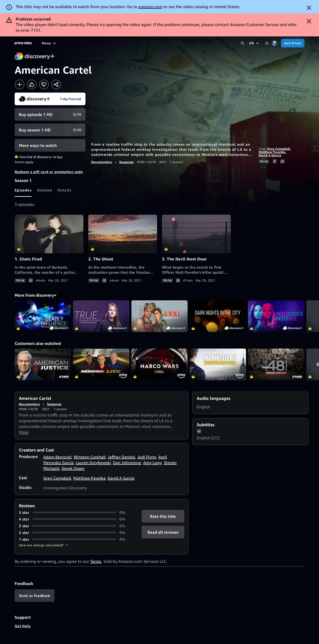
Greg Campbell (278, 149)
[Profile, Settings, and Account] (275, 43)
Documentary (102, 162)
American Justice (43, 364)
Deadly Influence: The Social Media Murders (43, 316)
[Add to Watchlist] (20, 84)
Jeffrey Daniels (122, 457)
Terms (96, 561)
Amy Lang (152, 463)
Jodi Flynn (147, 457)
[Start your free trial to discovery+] (50, 99)
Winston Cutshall (90, 457)
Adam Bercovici (57, 457)
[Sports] (98, 43)
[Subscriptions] (156, 43)
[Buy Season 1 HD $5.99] (50, 130)
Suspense (126, 162)
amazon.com (150, 7)
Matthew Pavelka (272, 152)
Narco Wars (160, 364)
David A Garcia (270, 155)
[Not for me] (44, 84)
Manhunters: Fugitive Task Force (218, 364)
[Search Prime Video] (243, 43)
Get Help (23, 626)
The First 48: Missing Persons (276, 364)
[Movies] (60, 43)
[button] (44, 545)
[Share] (56, 84)
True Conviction (101, 316)
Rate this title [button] (163, 516)
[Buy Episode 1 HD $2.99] (50, 114)
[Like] (32, 84)
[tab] (23, 190)
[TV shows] (79, 43)
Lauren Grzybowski (93, 463)
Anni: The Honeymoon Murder (160, 316)
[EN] (255, 43)
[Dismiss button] (309, 8)
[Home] (23, 43)
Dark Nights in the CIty (218, 316)
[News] (114, 43)
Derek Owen (73, 468)
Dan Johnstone (127, 463)
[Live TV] (130, 43)
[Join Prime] (293, 43)
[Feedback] (35, 596)
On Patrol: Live (101, 364)
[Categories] (267, 43)
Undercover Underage (276, 316)
